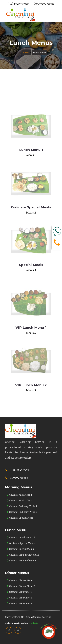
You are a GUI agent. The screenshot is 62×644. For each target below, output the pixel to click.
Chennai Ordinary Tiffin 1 (22, 506)
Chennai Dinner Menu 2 (21, 586)
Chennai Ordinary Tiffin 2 (22, 512)
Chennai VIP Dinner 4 (20, 603)
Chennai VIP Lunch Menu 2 (23, 561)
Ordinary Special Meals (31, 207)
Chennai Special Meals (20, 549)
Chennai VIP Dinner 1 (20, 592)
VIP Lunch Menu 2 (31, 385)
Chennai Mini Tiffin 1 (20, 495)
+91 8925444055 (19, 470)
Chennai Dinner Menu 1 (21, 580)
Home (26, 53)
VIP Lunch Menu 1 (31, 328)
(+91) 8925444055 (18, 4)
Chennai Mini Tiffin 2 (20, 501)
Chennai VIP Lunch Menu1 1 (23, 555)
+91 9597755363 (18, 478)
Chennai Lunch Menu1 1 (21, 538)
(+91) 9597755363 (44, 4)
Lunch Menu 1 (31, 150)
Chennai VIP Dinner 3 (20, 598)
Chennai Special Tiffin (20, 518)
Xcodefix (33, 624)
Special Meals (31, 265)
